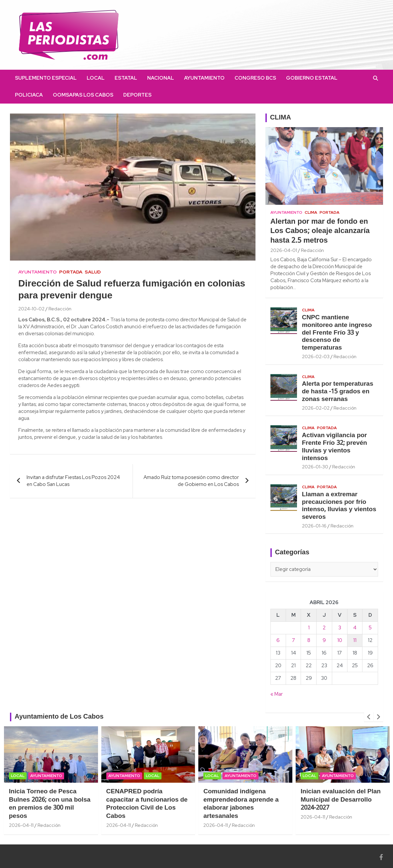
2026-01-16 (314, 526)
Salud (93, 272)
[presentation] (369, 717)
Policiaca (29, 95)
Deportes (137, 95)
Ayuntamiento (204, 78)
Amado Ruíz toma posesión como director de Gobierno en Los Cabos (191, 481)
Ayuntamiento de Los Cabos (59, 717)
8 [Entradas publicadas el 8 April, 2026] (309, 640)
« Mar (277, 694)
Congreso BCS (255, 78)
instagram (171, 95)
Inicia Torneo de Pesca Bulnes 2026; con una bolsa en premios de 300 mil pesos (50, 804)
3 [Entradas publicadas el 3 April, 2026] (340, 628)
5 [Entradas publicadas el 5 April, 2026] (370, 628)
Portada (71, 272)
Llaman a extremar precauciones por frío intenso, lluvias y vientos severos (339, 506)
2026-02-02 (316, 408)
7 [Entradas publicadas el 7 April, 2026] (294, 640)
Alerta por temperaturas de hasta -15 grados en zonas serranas (338, 392)
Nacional (161, 78)
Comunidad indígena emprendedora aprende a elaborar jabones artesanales (241, 804)
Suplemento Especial (46, 78)
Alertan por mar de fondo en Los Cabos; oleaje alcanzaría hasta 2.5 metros (320, 231)
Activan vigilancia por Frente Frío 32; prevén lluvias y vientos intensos (335, 447)
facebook (161, 95)
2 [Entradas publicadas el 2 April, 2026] (324, 628)
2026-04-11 (21, 825)
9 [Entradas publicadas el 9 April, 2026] (324, 640)
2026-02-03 (316, 356)
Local (96, 78)
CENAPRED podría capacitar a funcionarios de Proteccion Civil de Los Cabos (147, 804)
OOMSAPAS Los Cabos (83, 95)
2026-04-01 (284, 250)
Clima (311, 212)
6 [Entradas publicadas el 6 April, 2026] (278, 640)
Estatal (126, 78)
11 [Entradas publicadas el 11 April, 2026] (355, 640)
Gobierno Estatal (312, 78)
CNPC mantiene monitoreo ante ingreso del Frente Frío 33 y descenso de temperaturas (337, 333)
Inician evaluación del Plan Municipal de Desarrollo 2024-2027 (341, 800)
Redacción (60, 309)
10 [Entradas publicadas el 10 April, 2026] (340, 640)
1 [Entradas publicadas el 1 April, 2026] (309, 628)
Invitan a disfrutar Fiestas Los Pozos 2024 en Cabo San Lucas (73, 481)
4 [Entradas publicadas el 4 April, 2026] (355, 628)
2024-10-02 (31, 309)
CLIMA (281, 118)
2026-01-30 (315, 467)
